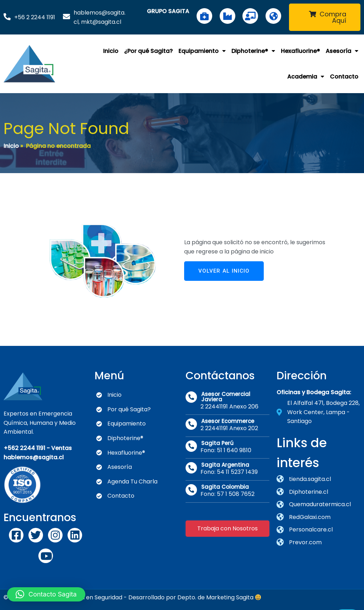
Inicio (11, 144)
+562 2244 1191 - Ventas (38, 445)
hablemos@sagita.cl (34, 454)
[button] (46, 594)
